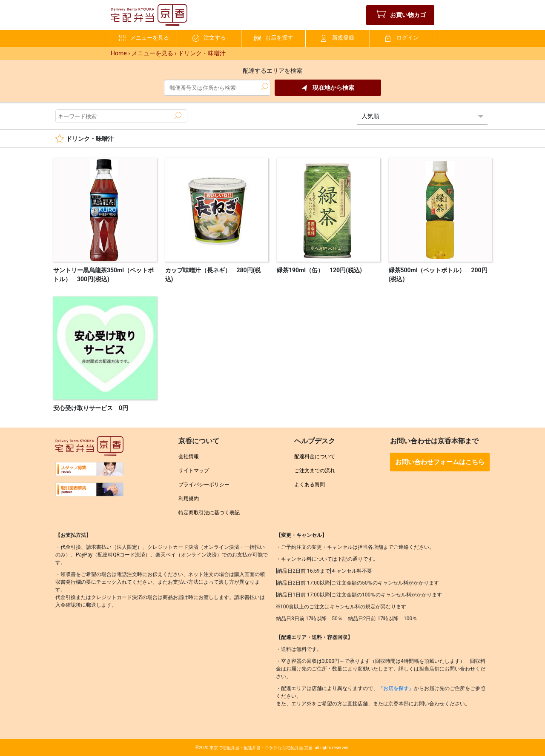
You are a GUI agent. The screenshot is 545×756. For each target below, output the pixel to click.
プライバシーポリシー (204, 485)
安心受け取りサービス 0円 (91, 408)
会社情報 (189, 456)
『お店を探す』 (396, 688)
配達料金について (315, 456)
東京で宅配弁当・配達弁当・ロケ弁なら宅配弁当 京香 (261, 748)
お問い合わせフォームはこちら (440, 462)
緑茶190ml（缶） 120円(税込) (319, 270)
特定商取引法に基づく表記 (209, 513)
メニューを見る (144, 38)
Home (119, 53)
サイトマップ (194, 471)
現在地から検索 (328, 88)
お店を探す (274, 38)
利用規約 (189, 499)
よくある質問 (310, 485)
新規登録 (338, 38)
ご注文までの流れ (315, 471)
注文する (209, 38)
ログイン (402, 38)
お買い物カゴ (400, 15)
